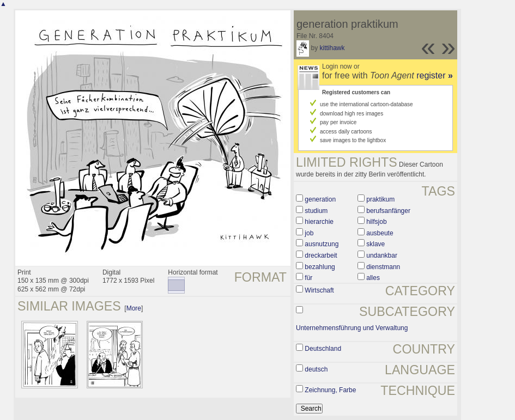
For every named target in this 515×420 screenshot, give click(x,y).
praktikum (380, 199)
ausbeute (380, 233)
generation (320, 199)
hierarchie (319, 222)
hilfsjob (376, 222)
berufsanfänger (388, 211)
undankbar (382, 255)
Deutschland (323, 349)
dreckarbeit (321, 255)
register (435, 75)
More (134, 308)
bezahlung (320, 267)
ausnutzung (322, 244)
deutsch (316, 369)
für (308, 278)
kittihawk (332, 48)
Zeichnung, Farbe (330, 390)
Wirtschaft (319, 290)
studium (316, 211)
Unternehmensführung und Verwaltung (352, 328)
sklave (375, 244)
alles (373, 278)
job (309, 233)
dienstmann (383, 267)
